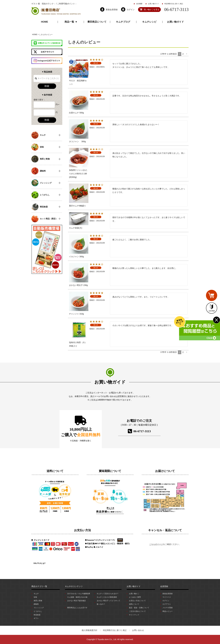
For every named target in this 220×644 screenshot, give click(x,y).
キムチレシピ (149, 22)
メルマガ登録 (168, 608)
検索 (47, 86)
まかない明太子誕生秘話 (76, 601)
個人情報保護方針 (90, 630)
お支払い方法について (137, 601)
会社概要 (139, 4)
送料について (134, 604)
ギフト (36, 618)
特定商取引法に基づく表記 (174, 4)
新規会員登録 (168, 594)
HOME (44, 22)
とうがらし (38, 611)
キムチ (36, 594)
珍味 (35, 597)
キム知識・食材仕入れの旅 (77, 597)
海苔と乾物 (38, 601)
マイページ (167, 597)
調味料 (36, 604)
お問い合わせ (138, 630)
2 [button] (183, 54)
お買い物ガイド (153, 4)
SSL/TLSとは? (40, 563)
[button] (187, 54)
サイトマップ (134, 615)
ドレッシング (39, 608)
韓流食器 (37, 615)
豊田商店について (97, 22)
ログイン (166, 601)
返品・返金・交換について (139, 608)
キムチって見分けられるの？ (108, 594)
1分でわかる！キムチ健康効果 (79, 594)
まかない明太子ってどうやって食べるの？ (108, 602)
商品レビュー (168, 611)
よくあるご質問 (135, 597)
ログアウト (167, 604)
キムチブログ (123, 22)
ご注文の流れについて (137, 611)
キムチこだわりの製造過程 (107, 597)
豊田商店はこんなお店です (77, 608)
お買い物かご (134, 594)
